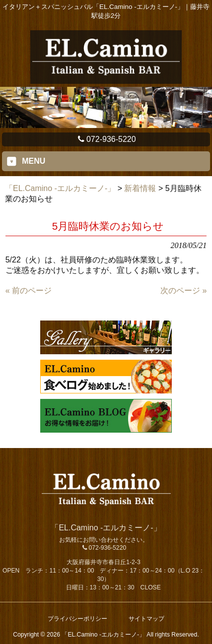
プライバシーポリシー (77, 619)
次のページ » (183, 290)
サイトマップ (146, 619)
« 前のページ (29, 290)
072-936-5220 (106, 139)
